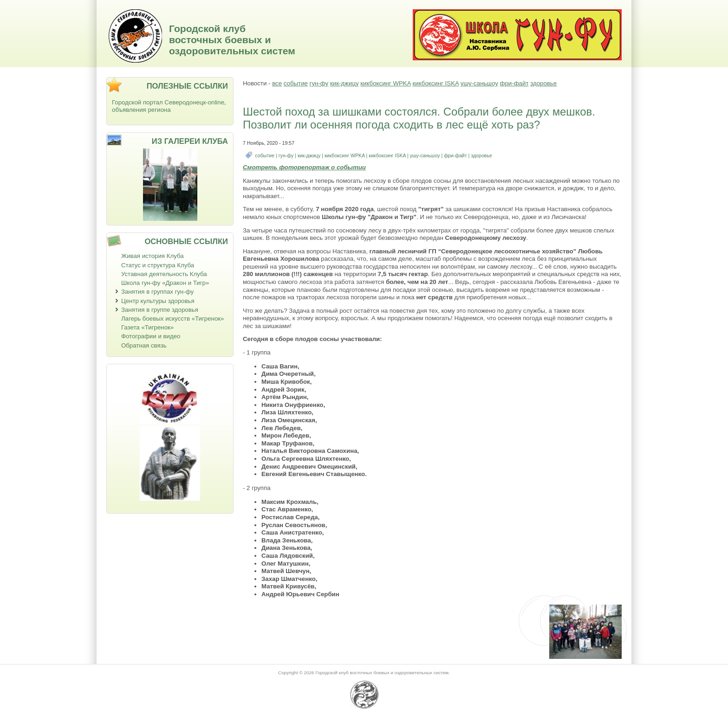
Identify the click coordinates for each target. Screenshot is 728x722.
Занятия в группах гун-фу (157, 292)
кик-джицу (344, 83)
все (277, 83)
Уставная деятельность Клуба (164, 274)
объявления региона (141, 110)
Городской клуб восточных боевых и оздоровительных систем (232, 40)
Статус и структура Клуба (158, 265)
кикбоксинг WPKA (385, 83)
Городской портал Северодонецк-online (168, 102)
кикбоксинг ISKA (435, 83)
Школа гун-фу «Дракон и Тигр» (165, 283)
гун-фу (319, 83)
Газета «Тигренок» (147, 327)
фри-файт (514, 83)
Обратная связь (144, 345)
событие (296, 83)
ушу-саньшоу (479, 83)
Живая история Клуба (153, 256)
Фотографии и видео (151, 336)
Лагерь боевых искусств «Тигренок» (173, 319)
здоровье (543, 83)
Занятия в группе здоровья (160, 310)
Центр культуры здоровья (158, 301)
